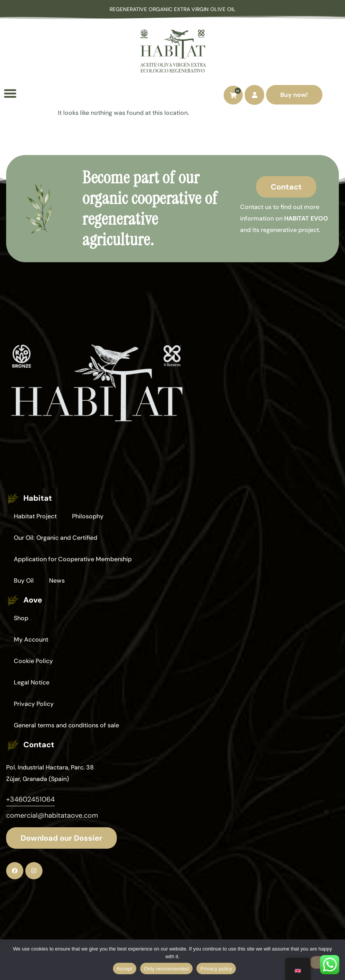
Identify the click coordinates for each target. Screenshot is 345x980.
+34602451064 (30, 799)
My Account (31, 639)
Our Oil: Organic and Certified (56, 538)
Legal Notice (32, 682)
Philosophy (88, 516)
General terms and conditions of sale (66, 725)
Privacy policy (216, 969)
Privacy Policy (34, 704)
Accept (125, 969)
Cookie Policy (33, 661)
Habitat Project (35, 516)
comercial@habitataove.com (52, 815)
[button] (10, 93)
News (57, 581)
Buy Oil (24, 581)
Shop (21, 618)
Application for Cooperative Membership (73, 559)
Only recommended (166, 969)
